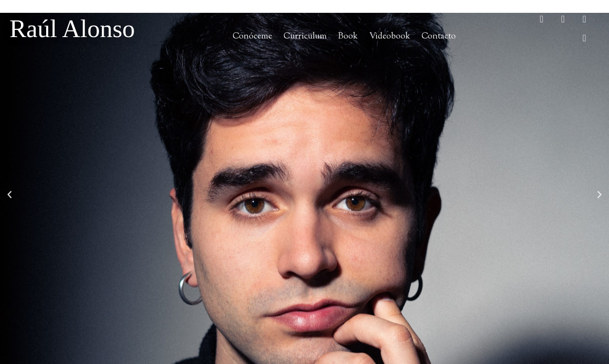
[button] (10, 195)
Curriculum (305, 36)
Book (348, 36)
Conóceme (252, 36)
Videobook (390, 36)
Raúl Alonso (72, 29)
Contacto (439, 36)
